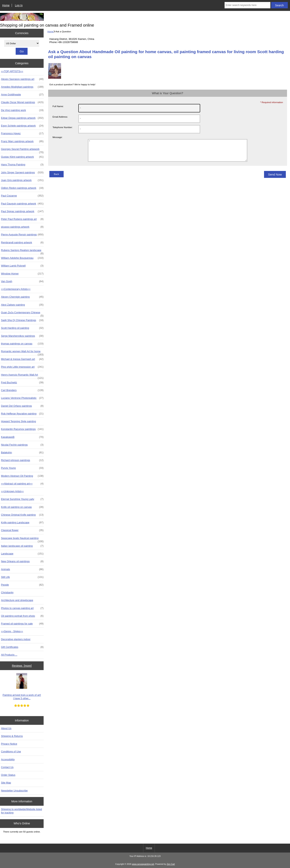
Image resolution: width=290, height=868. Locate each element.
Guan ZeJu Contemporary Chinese (22, 314)
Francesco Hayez (22, 133)
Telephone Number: (63, 127)
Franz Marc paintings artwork (22, 141)
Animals (22, 569)
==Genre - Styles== (12, 631)
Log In (19, 5)
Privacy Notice (9, 744)
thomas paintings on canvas (22, 344)
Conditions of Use (11, 751)
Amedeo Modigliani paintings (22, 87)
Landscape (22, 554)
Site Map (6, 783)
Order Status (8, 775)
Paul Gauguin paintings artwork (22, 204)
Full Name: (58, 106)
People (22, 585)
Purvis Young (22, 468)
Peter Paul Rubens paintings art (22, 219)
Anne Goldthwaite (22, 95)
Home (6, 5)
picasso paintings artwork (22, 227)
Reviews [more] (22, 666)
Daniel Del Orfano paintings (22, 406)
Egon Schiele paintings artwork (22, 126)
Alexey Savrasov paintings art (22, 79)
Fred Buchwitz (22, 383)
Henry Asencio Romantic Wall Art (22, 376)
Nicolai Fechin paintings (22, 445)
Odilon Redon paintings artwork (22, 188)
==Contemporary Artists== (16, 289)
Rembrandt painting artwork (22, 243)
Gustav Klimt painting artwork (22, 157)
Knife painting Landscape (22, 523)
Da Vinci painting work (22, 110)
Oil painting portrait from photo (22, 616)
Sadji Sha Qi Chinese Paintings (22, 320)
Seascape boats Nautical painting (22, 539)
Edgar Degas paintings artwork (22, 118)
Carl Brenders (22, 390)
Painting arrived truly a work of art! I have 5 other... (22, 686)
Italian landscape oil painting (22, 546)
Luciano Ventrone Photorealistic (22, 398)
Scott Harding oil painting (22, 328)
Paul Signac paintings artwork (22, 211)
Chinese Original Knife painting (22, 515)
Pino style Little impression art (22, 367)
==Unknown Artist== (12, 491)
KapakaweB (22, 437)
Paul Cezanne (22, 196)
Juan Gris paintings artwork (22, 180)
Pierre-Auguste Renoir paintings (22, 235)
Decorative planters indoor (16, 639)
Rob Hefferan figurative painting (22, 414)
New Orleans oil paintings (22, 561)
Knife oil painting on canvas (22, 507)
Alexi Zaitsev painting (22, 305)
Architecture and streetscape (17, 600)
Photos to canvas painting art (22, 608)
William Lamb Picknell (22, 266)
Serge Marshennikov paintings (22, 336)
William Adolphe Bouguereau (22, 258)
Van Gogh (22, 281)
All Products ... (9, 655)
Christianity (7, 592)
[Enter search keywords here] (247, 5)
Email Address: (60, 117)
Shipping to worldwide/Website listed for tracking (22, 811)
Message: (57, 137)
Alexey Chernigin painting (22, 297)
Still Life (22, 577)
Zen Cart (171, 864)
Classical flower (22, 530)
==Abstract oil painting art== (22, 484)
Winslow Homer (22, 274)
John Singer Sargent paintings (22, 173)
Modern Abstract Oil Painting (22, 476)
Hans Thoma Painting (22, 165)
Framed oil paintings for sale (22, 624)
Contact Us (7, 767)
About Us (6, 728)
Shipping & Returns (12, 736)
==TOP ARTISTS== (12, 71)
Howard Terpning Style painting (18, 421)
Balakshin (22, 453)
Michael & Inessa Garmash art (22, 359)
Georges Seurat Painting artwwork (22, 150)
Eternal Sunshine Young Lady (22, 499)
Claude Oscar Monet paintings (22, 102)
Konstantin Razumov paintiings (22, 429)
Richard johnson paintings (22, 460)
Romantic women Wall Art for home (22, 352)
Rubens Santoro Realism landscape (22, 251)
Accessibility (8, 759)
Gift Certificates (22, 647)
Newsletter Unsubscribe (14, 791)
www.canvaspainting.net (143, 864)
